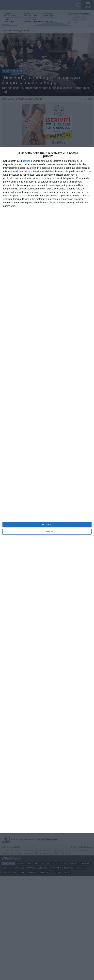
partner (26, 161)
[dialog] (47, 490)
